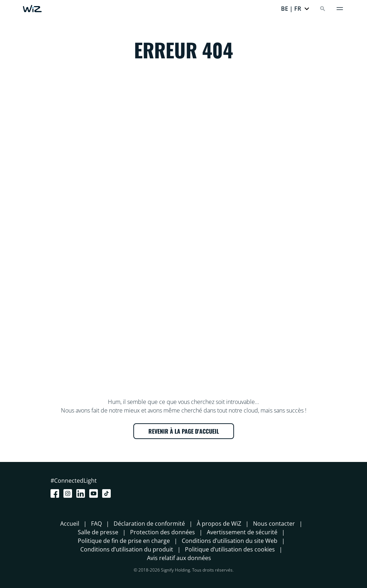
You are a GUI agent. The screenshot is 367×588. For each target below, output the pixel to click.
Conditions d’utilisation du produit (127, 549)
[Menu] (340, 9)
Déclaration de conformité (149, 524)
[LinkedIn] (82, 493)
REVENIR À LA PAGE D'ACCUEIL (184, 431)
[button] (295, 9)
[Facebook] (56, 493)
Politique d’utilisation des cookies (230, 549)
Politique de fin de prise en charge (124, 541)
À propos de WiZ (219, 524)
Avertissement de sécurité (242, 532)
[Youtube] (95, 493)
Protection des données (163, 532)
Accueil (70, 524)
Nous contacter (274, 524)
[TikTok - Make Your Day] (108, 493)
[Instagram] (69, 493)
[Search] (323, 9)
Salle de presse (98, 532)
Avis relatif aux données (179, 558)
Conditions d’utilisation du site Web (230, 541)
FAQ (96, 524)
